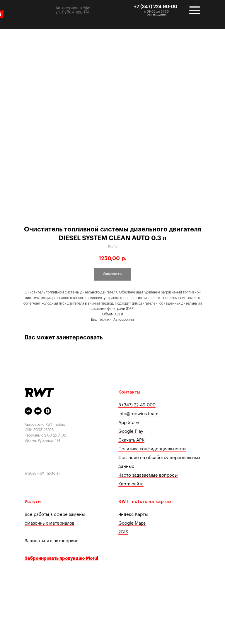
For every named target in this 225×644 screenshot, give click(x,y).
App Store (129, 423)
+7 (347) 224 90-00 (156, 7)
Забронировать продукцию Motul (61, 558)
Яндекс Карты (133, 515)
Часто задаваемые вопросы (148, 475)
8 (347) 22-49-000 (137, 405)
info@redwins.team (138, 414)
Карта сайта (131, 484)
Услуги (33, 502)
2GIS (123, 532)
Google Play (131, 431)
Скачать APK (131, 440)
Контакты (129, 392)
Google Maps (132, 523)
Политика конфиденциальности (152, 449)
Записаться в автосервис (52, 541)
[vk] (28, 411)
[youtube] (38, 411)
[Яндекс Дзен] (48, 411)
